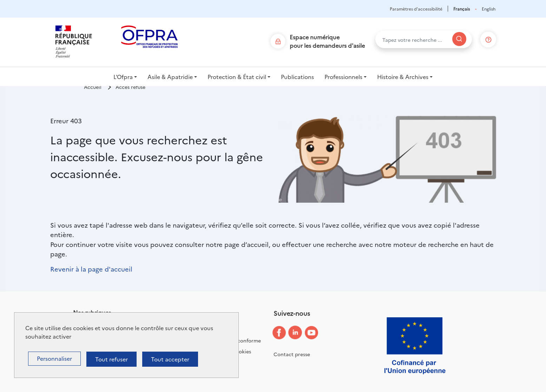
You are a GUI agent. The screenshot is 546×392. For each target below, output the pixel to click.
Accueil (93, 87)
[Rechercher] (459, 39)
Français (462, 9)
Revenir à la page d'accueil (91, 269)
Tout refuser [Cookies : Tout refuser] (111, 359)
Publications (297, 77)
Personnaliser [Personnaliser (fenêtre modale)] (54, 358)
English (489, 9)
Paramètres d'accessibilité (416, 9)
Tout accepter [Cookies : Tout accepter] (170, 359)
